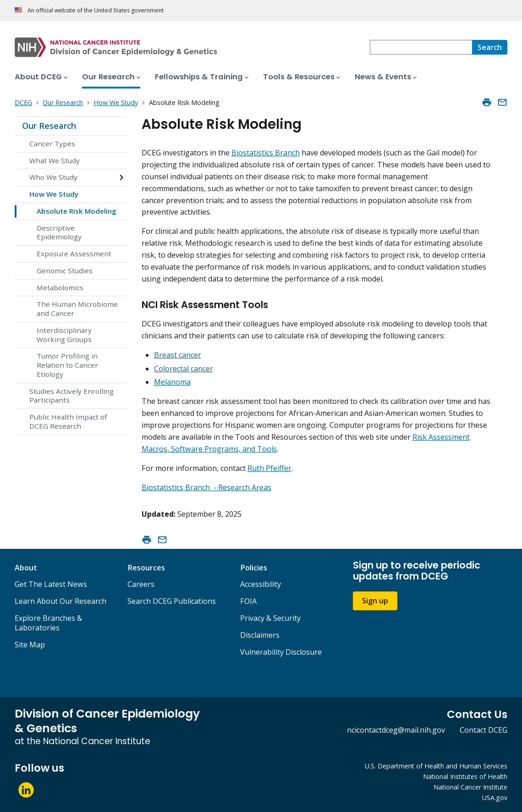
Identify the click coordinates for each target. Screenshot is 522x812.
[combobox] (421, 47)
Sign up (375, 601)
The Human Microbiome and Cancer (77, 309)
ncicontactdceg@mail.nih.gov (396, 730)
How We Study (54, 194)
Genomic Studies (65, 271)
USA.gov (495, 798)
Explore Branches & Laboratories (48, 623)
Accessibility (261, 584)
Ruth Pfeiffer (269, 468)
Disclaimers (260, 635)
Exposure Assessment (74, 254)
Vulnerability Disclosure (281, 652)
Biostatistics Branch (266, 153)
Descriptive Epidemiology (59, 232)
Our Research (49, 126)
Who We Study (53, 177)
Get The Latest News (51, 584)
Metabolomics (60, 287)
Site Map (30, 645)
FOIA (248, 601)
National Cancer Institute (470, 787)
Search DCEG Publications (172, 601)
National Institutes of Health (465, 776)
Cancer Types (52, 144)
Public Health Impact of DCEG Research (68, 421)
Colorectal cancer (184, 369)
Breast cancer (178, 355)
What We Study (55, 160)
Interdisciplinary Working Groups (64, 335)
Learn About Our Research (60, 601)
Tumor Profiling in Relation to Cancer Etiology (67, 365)
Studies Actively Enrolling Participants (71, 396)
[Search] (490, 47)
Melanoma (172, 382)
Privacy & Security (270, 618)
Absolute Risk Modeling (77, 211)
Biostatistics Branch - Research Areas (206, 487)
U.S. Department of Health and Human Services (436, 766)
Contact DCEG (484, 730)
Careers (141, 584)
